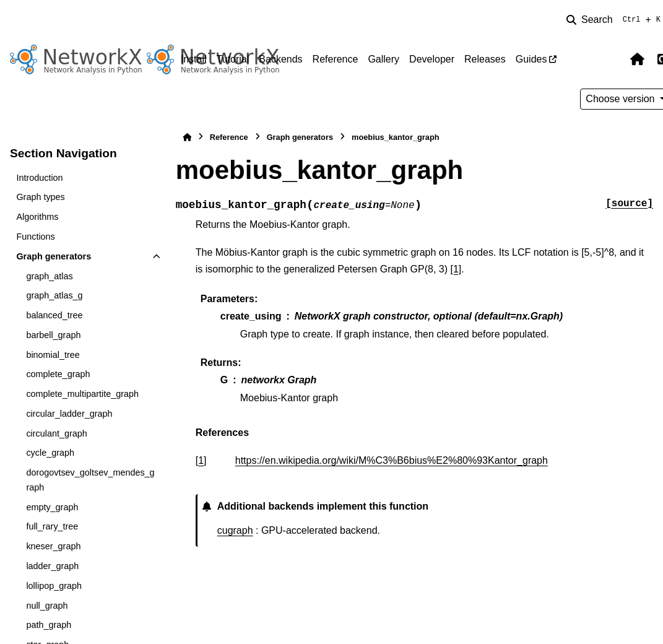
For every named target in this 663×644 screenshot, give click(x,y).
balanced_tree (54, 315)
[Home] (187, 137)
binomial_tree (53, 355)
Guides (531, 59)
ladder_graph (52, 566)
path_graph (49, 625)
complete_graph (58, 374)
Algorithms (37, 217)
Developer (432, 59)
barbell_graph (53, 335)
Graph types (40, 197)
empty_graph (52, 507)
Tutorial (233, 59)
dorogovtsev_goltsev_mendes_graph (90, 480)
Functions (35, 237)
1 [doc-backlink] (201, 460)
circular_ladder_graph (69, 414)
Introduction (39, 178)
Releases (485, 59)
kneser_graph (53, 546)
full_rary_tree (52, 526)
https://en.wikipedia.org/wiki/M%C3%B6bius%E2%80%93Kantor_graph (392, 460)
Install (194, 59)
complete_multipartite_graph (82, 394)
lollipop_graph (54, 586)
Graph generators (54, 256)
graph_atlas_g (54, 295)
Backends (280, 59)
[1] (456, 269)
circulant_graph (56, 433)
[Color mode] (611, 59)
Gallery (383, 59)
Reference (336, 59)
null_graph (47, 606)
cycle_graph (50, 453)
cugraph (235, 530)
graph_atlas (49, 276)
